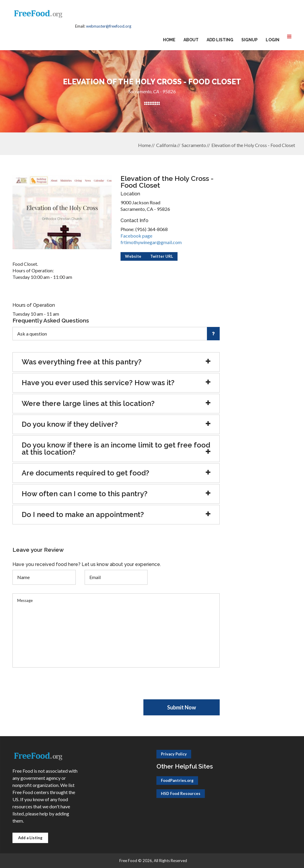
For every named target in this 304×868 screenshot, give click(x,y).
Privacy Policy (174, 754)
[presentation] (58, 688)
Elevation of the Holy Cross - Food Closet (253, 145)
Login (273, 40)
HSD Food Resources (181, 793)
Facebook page (136, 236)
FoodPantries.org (177, 780)
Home (169, 40)
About (191, 40)
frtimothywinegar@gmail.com (151, 242)
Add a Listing (30, 838)
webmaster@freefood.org (109, 26)
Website (133, 256)
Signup (250, 40)
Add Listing (220, 40)
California (166, 145)
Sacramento (194, 145)
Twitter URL (162, 256)
